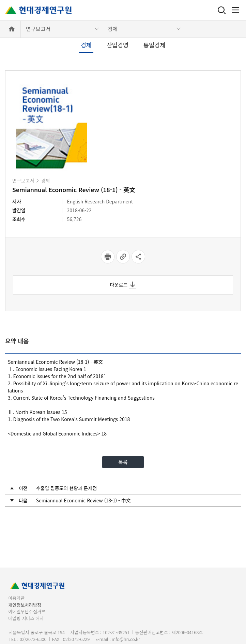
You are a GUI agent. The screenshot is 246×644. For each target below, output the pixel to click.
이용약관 (16, 598)
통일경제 (154, 45)
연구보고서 (38, 29)
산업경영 (118, 45)
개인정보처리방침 (25, 605)
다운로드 (123, 285)
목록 (123, 462)
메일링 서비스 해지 (26, 618)
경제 (113, 29)
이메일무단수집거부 (27, 611)
